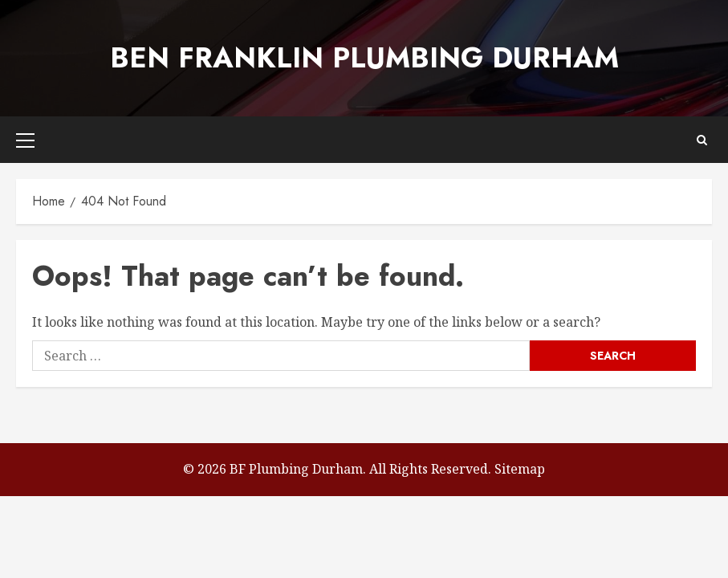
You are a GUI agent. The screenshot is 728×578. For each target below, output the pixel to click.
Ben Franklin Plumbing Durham (364, 58)
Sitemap (520, 469)
